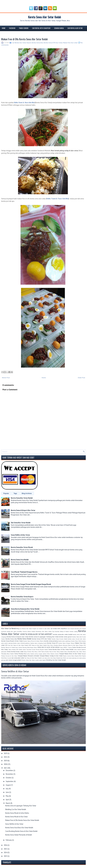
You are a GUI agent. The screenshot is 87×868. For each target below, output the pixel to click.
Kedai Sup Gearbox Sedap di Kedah (59, 631)
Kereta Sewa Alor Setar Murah (22, 547)
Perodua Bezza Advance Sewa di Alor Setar (66, 645)
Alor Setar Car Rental (9, 628)
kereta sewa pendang (64, 641)
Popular (6, 493)
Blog (14, 34)
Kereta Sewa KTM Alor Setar (53, 43)
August (8, 785)
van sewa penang (72, 658)
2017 (6, 768)
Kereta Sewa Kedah (24, 639)
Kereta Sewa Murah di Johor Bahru (33, 641)
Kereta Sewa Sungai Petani (66, 643)
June (7, 792)
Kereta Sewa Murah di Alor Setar (12, 641)
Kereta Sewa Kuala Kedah (60, 639)
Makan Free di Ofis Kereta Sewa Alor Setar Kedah (24, 39)
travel (9, 658)
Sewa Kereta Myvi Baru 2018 (32, 652)
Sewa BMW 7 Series (66, 647)
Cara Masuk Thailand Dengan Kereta (24, 572)
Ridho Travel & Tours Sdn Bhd (57, 199)
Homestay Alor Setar (42, 631)
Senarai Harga (59, 28)
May (7, 796)
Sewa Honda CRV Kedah (15, 649)
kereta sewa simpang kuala (39, 643)
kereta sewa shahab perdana (21, 643)
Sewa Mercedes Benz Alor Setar (73, 652)
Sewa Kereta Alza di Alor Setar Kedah (61, 649)
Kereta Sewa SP (52, 643)
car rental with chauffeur (59, 628)
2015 (6, 849)
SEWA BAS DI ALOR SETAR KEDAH (49, 647)
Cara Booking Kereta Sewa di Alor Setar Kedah (21, 831)
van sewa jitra (46, 658)
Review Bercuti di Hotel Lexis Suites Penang (14, 647)
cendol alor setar (12, 631)
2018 (6, 764)
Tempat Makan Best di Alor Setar (70, 654)
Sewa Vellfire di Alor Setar (20, 535)
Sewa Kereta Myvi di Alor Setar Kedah (53, 652)
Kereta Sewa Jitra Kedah (20, 560)
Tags (15, 493)
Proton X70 (83, 645)
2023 (6, 753)
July (7, 789)
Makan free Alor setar (70, 43)
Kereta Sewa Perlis (76, 641)
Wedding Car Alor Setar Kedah (56, 660)
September (10, 781)
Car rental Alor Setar (75, 28)
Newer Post (6, 378)
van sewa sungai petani (14, 660)
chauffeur (20, 631)
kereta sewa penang (51, 641)
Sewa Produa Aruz (20, 654)
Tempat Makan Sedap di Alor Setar (51, 656)
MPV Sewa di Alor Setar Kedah (38, 645)
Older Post (81, 378)
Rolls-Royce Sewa (32, 647)
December (10, 770)
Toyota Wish (78, 656)
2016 (6, 845)
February (9, 840)
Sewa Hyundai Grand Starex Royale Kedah (35, 649)
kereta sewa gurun (65, 637)
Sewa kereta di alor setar (15, 652)
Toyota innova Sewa (69, 656)
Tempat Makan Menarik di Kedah (29, 656)
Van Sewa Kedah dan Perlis (58, 658)
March (8, 803)
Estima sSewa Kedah (29, 631)
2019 (6, 761)
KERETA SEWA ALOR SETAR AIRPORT (36, 634)
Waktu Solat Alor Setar (28, 660)
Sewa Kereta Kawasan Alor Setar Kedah (25, 609)
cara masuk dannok (73, 629)
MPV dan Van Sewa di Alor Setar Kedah (17, 645)
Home (4, 28)
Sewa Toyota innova (53, 654)
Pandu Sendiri (24, 28)
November (10, 774)
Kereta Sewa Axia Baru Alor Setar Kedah (19, 828)
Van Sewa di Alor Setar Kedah (33, 658)
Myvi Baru (50, 645)
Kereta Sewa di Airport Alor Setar (23, 510)
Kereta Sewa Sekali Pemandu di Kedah (19, 835)
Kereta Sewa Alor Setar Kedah (44, 17)
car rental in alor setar (43, 629)
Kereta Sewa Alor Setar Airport (22, 597)
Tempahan (5, 34)
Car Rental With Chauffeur (41, 28)
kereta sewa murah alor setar (77, 639)
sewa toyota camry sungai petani (37, 654)
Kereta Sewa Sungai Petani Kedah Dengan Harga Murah (31, 584)
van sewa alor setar (18, 658)
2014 (6, 852)
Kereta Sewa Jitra (37, 43)
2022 (6, 757)
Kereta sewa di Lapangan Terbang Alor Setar (44, 637)
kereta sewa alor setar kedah (63, 634)
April (8, 800)
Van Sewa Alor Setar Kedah (21, 523)
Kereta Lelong (74, 631)
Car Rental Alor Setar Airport (22, 43)
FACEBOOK (12, 28)
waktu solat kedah (41, 660)
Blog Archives (27, 493)
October (9, 778)
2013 (6, 856)
